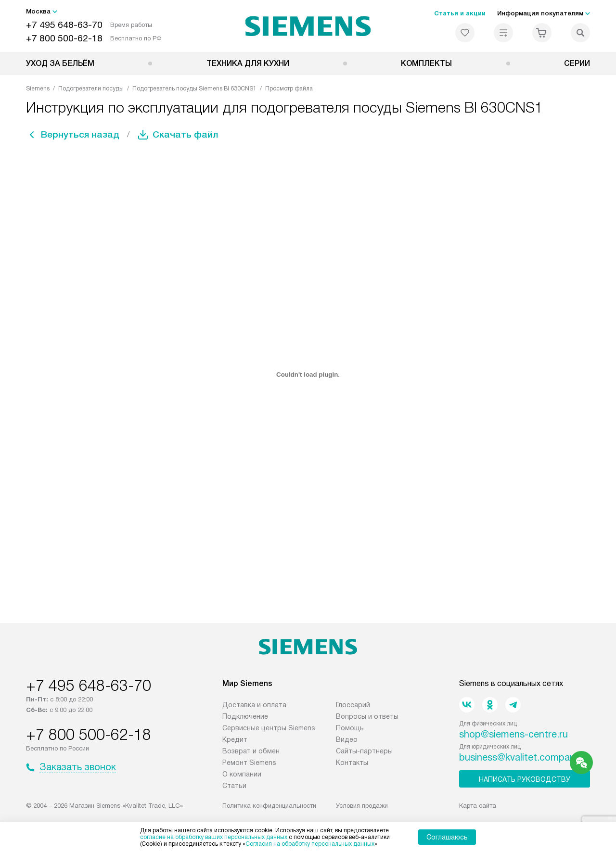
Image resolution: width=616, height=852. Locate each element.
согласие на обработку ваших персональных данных (214, 837)
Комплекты (426, 63)
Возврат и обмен (251, 751)
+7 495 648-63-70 (64, 25)
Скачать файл (189, 135)
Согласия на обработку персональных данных (310, 844)
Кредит (235, 739)
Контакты (352, 763)
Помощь (350, 728)
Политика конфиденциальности (269, 806)
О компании (242, 774)
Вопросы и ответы (367, 716)
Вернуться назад (82, 135)
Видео (347, 739)
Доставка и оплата (254, 705)
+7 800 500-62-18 (64, 38)
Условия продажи (362, 806)
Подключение (245, 716)
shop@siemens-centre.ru (513, 734)
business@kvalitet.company (520, 757)
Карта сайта (478, 806)
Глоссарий (353, 705)
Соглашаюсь (447, 837)
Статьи (234, 786)
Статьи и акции (460, 13)
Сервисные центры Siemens (269, 728)
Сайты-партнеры (364, 751)
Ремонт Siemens (249, 763)
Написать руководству (525, 779)
